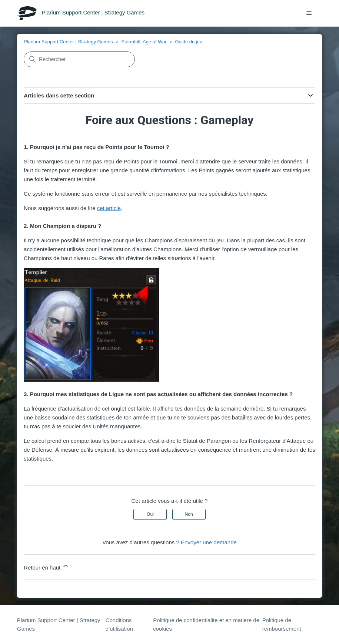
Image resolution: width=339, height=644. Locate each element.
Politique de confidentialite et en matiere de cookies (206, 624)
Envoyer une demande (209, 542)
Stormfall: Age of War (144, 42)
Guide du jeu (189, 42)
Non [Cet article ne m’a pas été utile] (189, 514)
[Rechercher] (79, 59)
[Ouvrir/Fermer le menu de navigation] (309, 13)
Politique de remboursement (282, 624)
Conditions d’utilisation (119, 624)
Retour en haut (46, 566)
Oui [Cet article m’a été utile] (150, 514)
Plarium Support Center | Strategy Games (68, 42)
